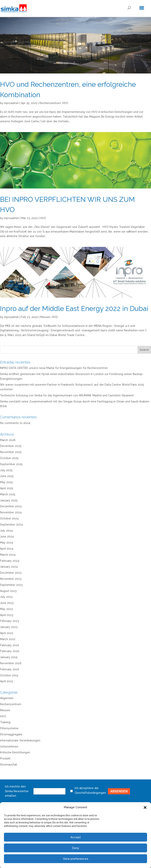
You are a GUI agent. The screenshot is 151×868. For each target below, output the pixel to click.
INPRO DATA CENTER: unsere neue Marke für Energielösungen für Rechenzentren (54, 368)
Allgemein (7, 698)
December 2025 (11, 446)
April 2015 (6, 681)
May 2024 (6, 543)
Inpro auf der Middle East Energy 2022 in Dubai (74, 309)
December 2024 (11, 506)
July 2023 (6, 597)
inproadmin (12, 103)
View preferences (76, 859)
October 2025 (9, 458)
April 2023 (7, 615)
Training (5, 722)
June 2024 (7, 536)
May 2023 (6, 609)
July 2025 (6, 470)
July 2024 (6, 531)
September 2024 (11, 525)
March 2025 (8, 494)
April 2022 (7, 633)
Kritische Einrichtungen (15, 752)
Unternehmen (9, 747)
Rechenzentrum (50, 103)
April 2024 (7, 549)
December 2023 (11, 573)
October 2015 (9, 675)
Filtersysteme (9, 728)
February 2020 (10, 651)
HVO (65, 103)
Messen (45, 317)
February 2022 (10, 645)
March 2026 (8, 440)
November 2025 (11, 452)
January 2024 (9, 567)
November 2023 (11, 579)
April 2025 (7, 488)
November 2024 (11, 512)
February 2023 (10, 621)
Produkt (5, 758)
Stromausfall (9, 765)
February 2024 (10, 561)
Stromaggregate (11, 734)
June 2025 (7, 476)
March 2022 (8, 639)
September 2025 (11, 464)
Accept (76, 837)
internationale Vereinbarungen (20, 740)
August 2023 (8, 591)
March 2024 (8, 555)
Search (144, 350)
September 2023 (11, 585)
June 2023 (7, 603)
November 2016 (11, 663)
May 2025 (6, 482)
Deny (76, 848)
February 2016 (10, 669)
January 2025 (9, 500)
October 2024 (9, 518)
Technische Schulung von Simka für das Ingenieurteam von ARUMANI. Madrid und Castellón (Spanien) (67, 395)
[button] (145, 807)
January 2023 (9, 627)
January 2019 (9, 657)
